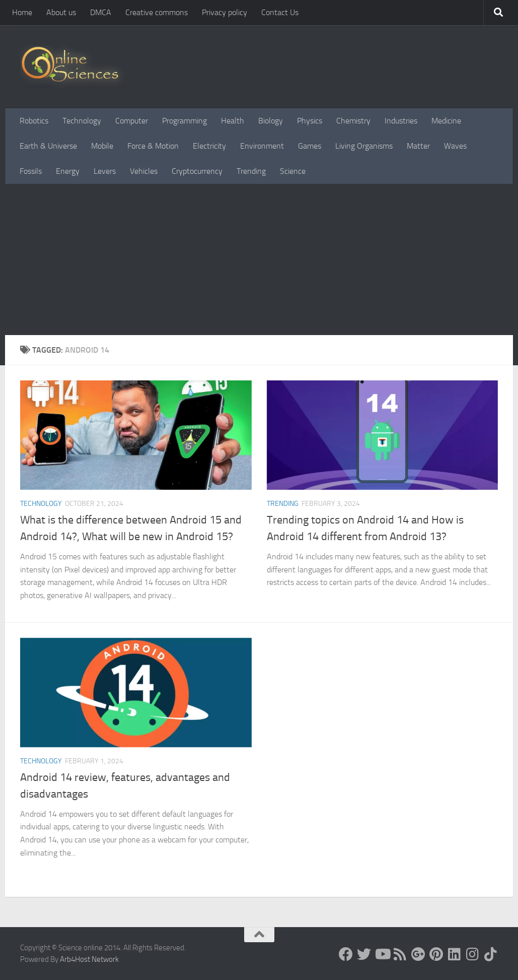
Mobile (102, 146)
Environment (262, 146)
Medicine (446, 121)
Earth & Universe (48, 146)
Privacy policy (225, 12)
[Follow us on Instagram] (473, 954)
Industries (401, 121)
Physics (310, 121)
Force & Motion (153, 146)
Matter (418, 146)
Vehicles (144, 171)
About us (61, 12)
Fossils (31, 171)
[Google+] (418, 954)
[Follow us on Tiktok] (491, 954)
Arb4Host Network (89, 959)
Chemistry (353, 121)
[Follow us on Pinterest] (436, 954)
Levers (105, 171)
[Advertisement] (259, 259)
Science (293, 171)
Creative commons (157, 12)
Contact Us (280, 12)
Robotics (34, 121)
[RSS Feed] (400, 954)
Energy (68, 171)
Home (22, 12)
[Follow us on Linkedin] (455, 954)
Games (310, 146)
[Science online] (346, 954)
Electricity (209, 146)
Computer (132, 121)
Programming (184, 121)
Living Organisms (364, 146)
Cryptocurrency (197, 171)
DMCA (101, 12)
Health (233, 121)
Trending (251, 171)
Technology (82, 121)
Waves (455, 146)
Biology (271, 121)
